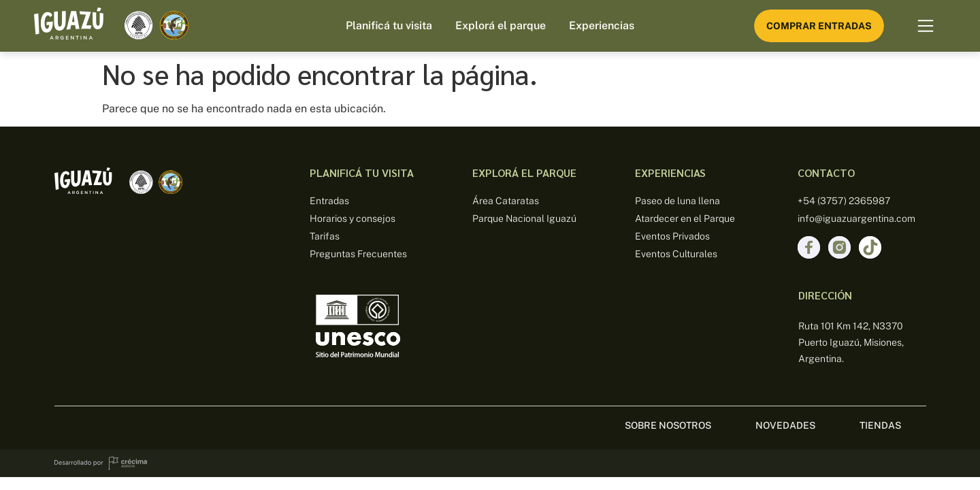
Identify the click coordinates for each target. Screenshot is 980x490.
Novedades (785, 425)
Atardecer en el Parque (685, 218)
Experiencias (602, 26)
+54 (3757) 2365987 (844, 201)
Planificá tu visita (389, 26)
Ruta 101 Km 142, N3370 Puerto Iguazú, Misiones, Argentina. (851, 342)
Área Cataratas (506, 201)
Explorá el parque (501, 26)
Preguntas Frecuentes (358, 254)
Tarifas (325, 236)
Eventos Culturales (676, 254)
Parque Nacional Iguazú (524, 218)
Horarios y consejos (353, 218)
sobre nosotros (668, 425)
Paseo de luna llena (677, 201)
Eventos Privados (672, 236)
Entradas (329, 201)
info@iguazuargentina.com (856, 218)
